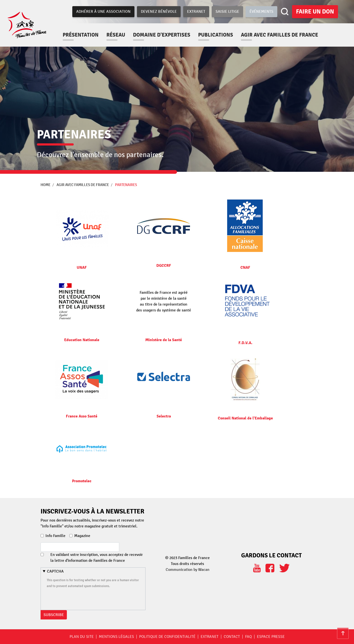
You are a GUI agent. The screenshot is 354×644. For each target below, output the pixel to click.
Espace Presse (271, 637)
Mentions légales (116, 637)
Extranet (196, 12)
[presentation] (84, 598)
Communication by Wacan (188, 570)
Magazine (82, 536)
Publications (221, 35)
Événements (261, 12)
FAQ (248, 637)
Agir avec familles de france (285, 35)
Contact (232, 637)
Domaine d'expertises (167, 35)
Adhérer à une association (103, 12)
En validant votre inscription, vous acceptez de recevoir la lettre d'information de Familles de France (97, 558)
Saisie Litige (227, 12)
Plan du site (82, 637)
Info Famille (55, 536)
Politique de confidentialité (167, 637)
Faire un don (315, 12)
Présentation (86, 35)
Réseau (121, 35)
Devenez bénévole (159, 12)
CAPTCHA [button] (55, 571)
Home (45, 185)
